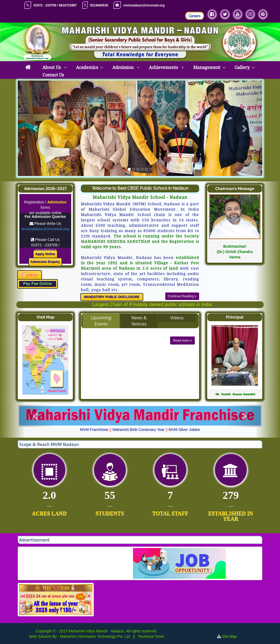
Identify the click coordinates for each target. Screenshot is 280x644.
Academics (87, 67)
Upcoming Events (101, 321)
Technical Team (150, 636)
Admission (123, 67)
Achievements (164, 67)
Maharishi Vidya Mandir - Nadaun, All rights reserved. (113, 631)
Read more (182, 341)
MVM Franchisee (94, 430)
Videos (177, 318)
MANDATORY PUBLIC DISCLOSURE (112, 297)
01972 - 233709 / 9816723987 (55, 5)
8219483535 (99, 5)
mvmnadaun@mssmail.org (144, 5)
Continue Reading (182, 296)
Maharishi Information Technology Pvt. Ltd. (95, 636)
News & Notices (139, 321)
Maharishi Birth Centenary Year (139, 430)
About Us (52, 67)
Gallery (242, 67)
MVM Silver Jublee (184, 430)
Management (207, 67)
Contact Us (53, 75)
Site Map (229, 636)
